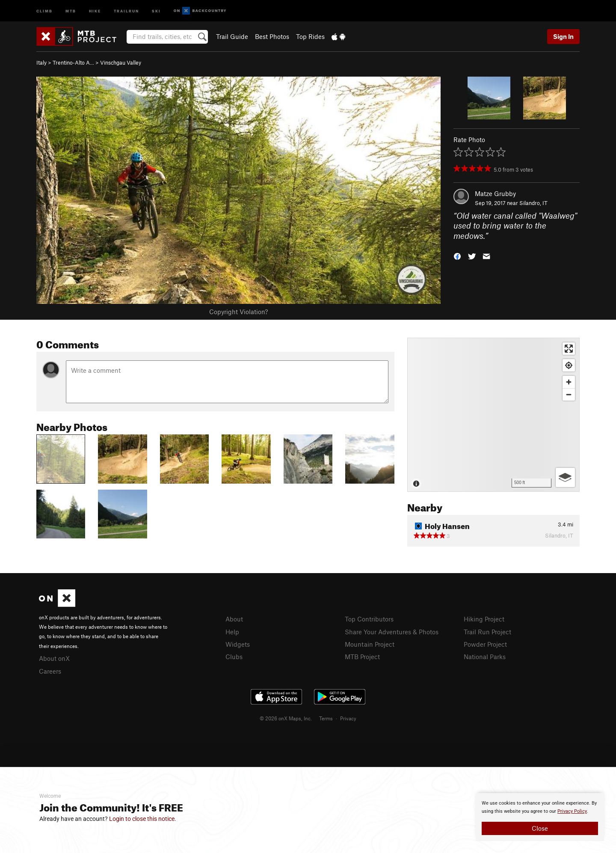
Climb (44, 10)
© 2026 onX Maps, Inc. (286, 718)
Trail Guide (232, 36)
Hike (95, 10)
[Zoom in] (569, 382)
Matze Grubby (495, 193)
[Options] (565, 477)
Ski (156, 10)
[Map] (493, 415)
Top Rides (310, 36)
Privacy (348, 718)
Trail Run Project (487, 632)
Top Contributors (369, 619)
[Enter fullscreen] (569, 349)
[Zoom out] (569, 394)
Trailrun (126, 10)
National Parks (485, 657)
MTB (71, 10)
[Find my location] (569, 365)
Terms (326, 718)
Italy (41, 62)
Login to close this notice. (143, 819)
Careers (50, 671)
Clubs (234, 657)
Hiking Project (484, 619)
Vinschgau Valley (121, 62)
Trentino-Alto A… (73, 62)
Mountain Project (370, 644)
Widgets (238, 644)
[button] (457, 256)
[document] (540, 817)
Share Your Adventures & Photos (392, 632)
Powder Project (485, 644)
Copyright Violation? (238, 312)
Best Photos (272, 36)
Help (232, 632)
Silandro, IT (533, 203)
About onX (54, 658)
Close (540, 828)
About (234, 619)
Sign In (563, 36)
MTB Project (362, 657)
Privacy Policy (572, 811)
